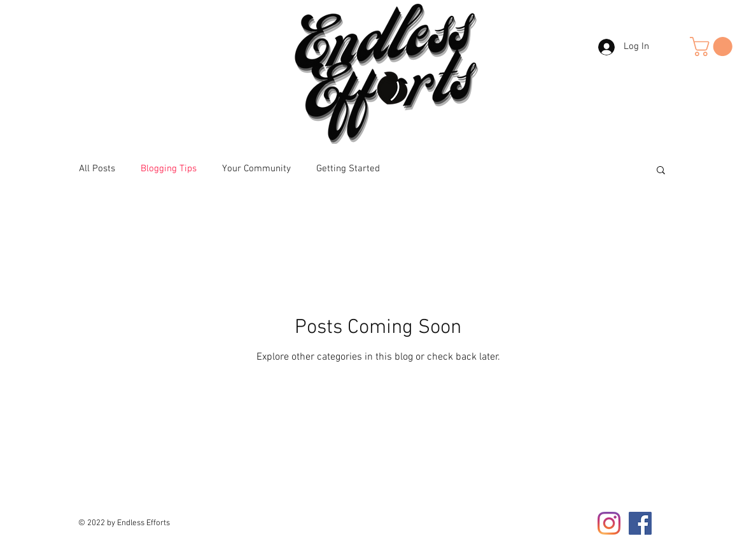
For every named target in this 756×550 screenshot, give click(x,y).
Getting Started (348, 169)
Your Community (256, 169)
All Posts (97, 169)
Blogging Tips (169, 169)
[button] (713, 46)
